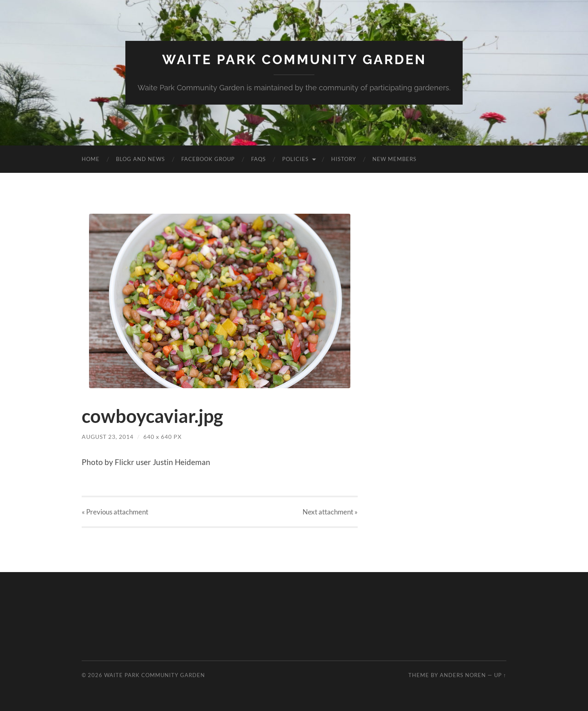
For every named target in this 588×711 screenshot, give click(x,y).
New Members (394, 159)
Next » (330, 512)
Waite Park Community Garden (294, 59)
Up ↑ (500, 675)
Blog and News (140, 159)
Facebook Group (208, 159)
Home (91, 159)
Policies (295, 159)
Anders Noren (463, 675)
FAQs (258, 159)
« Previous (115, 512)
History (344, 159)
